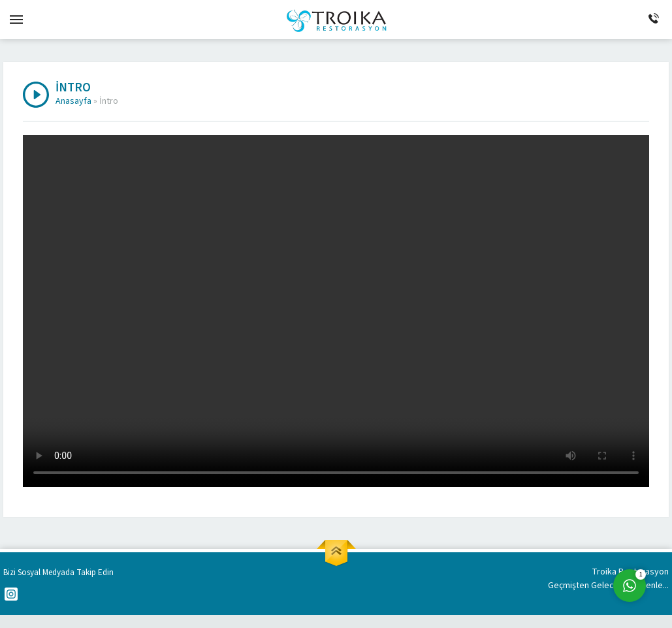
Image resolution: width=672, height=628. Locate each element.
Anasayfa (73, 101)
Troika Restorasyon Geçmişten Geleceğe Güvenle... (608, 579)
